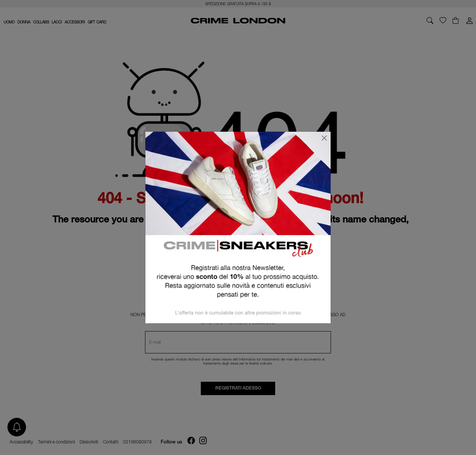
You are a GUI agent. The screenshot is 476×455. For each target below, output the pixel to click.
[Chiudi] (324, 138)
